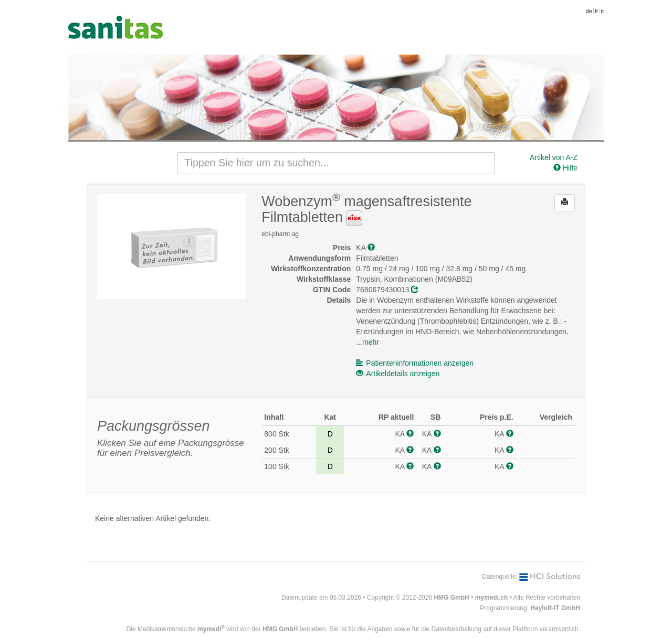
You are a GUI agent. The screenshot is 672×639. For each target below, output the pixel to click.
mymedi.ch (492, 598)
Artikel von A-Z (554, 157)
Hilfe (565, 168)
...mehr (367, 342)
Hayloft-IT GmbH (555, 608)
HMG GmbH (451, 598)
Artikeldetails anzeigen (398, 374)
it (603, 11)
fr (597, 11)
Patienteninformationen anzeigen (415, 363)
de (589, 11)
